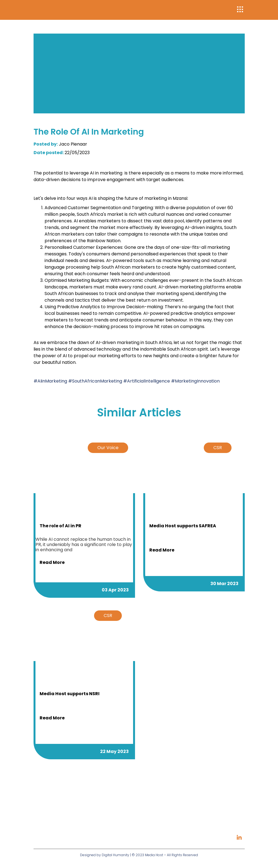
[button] (240, 10)
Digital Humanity (115, 855)
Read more (52, 562)
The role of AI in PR (60, 526)
